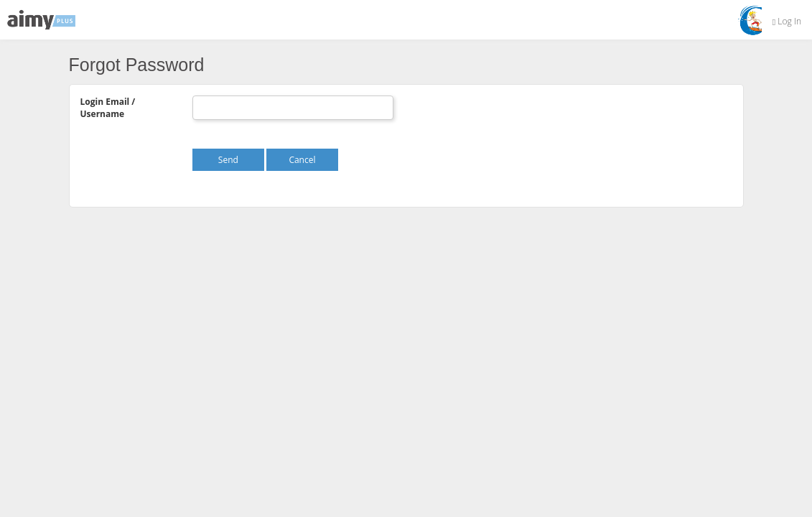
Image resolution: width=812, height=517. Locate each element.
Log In (787, 21)
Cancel (302, 160)
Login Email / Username (108, 108)
